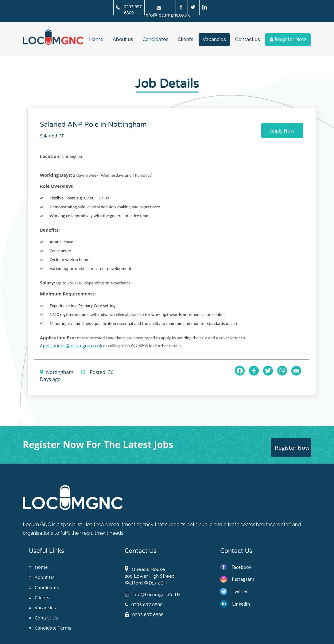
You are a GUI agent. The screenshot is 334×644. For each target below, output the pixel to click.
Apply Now (282, 131)
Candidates (155, 39)
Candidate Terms (50, 628)
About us (123, 39)
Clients (186, 39)
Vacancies (214, 39)
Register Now (288, 39)
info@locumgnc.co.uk (153, 594)
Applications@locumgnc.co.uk (71, 345)
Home (96, 39)
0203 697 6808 (144, 615)
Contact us (248, 39)
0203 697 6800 (129, 10)
